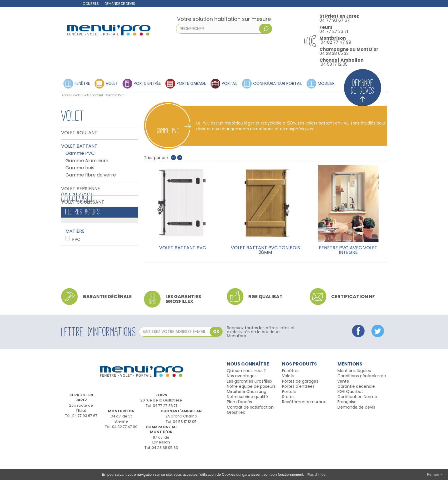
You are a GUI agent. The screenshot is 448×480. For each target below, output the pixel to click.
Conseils (91, 4)
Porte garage (191, 83)
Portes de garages (300, 402)
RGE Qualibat (350, 412)
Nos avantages (242, 397)
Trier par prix (156, 158)
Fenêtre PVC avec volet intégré (348, 250)
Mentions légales (354, 391)
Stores (288, 417)
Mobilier (326, 83)
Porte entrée (147, 83)
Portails (289, 412)
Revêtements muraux (304, 423)
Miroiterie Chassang (247, 412)
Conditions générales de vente (362, 399)
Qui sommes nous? (246, 391)
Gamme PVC (80, 153)
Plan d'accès (239, 423)
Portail (230, 83)
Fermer (433, 474)
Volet (112, 83)
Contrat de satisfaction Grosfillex (250, 431)
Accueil (67, 95)
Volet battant (93, 95)
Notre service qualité (247, 417)
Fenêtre (82, 83)
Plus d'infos (316, 474)
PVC (76, 268)
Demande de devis (120, 4)
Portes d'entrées (298, 407)
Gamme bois (80, 168)
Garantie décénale (356, 407)
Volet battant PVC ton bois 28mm (265, 250)
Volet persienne (81, 189)
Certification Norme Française (357, 420)
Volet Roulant (79, 133)
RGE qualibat (265, 317)
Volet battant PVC (183, 248)
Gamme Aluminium (87, 161)
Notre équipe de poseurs (251, 407)
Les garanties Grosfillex (183, 320)
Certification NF (353, 317)
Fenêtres (291, 391)
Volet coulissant (83, 202)
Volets (288, 397)
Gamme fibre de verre (91, 175)
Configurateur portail (278, 83)
